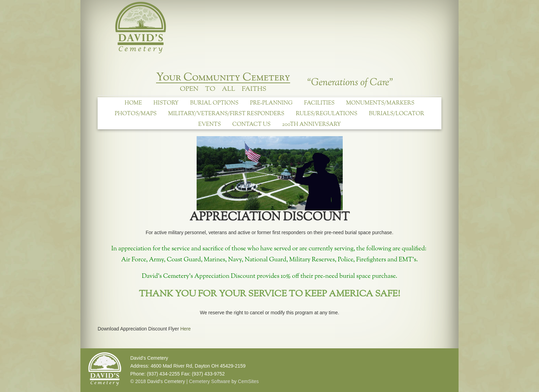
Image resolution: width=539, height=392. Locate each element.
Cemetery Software (210, 381)
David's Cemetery (142, 28)
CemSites (248, 381)
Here (185, 329)
